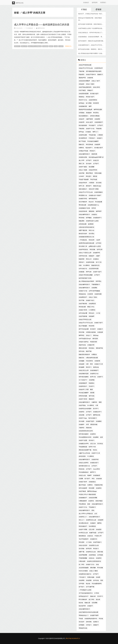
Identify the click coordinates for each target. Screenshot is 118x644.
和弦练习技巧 (90, 97)
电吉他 (88, 584)
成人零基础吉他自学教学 (86, 281)
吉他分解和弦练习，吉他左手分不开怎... (91, 45)
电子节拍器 (82, 141)
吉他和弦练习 (83, 386)
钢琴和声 (99, 211)
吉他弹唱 (82, 580)
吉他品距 (82, 84)
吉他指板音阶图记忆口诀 (86, 237)
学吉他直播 (99, 202)
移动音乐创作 (83, 234)
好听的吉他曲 (83, 396)
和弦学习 (89, 367)
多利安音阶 (82, 456)
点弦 (96, 514)
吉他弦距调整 (93, 498)
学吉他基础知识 (84, 472)
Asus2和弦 (96, 469)
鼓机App (96, 335)
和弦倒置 (92, 488)
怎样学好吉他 (83, 256)
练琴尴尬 (89, 218)
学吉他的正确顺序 (93, 141)
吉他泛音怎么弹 (84, 370)
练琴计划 (93, 377)
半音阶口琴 (98, 536)
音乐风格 (82, 549)
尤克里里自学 (99, 68)
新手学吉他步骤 (84, 329)
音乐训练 (99, 183)
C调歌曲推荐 (83, 501)
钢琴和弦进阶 (98, 109)
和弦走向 (92, 313)
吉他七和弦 (96, 87)
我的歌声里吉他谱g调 (85, 109)
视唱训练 (92, 211)
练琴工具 (82, 186)
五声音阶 (82, 584)
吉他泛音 (96, 160)
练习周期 (89, 103)
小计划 (98, 313)
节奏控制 (99, 129)
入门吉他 (89, 542)
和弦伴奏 (82, 332)
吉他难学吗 (96, 253)
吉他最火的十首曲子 (95, 195)
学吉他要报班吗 (97, 584)
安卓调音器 (92, 526)
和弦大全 (92, 230)
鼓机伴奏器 (99, 501)
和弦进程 (82, 542)
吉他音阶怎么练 (94, 545)
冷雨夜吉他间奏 (91, 332)
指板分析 (93, 596)
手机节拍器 (94, 179)
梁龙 (93, 510)
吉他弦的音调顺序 (84, 81)
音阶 (102, 580)
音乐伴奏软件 (83, 202)
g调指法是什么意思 (95, 246)
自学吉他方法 (83, 269)
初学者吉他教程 (84, 377)
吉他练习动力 (90, 300)
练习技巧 (87, 479)
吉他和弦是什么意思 (92, 221)
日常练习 (89, 625)
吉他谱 (98, 577)
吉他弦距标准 (83, 211)
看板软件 (92, 399)
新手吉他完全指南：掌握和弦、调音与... (91, 49)
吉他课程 (96, 437)
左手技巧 (100, 125)
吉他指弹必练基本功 (91, 619)
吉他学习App (83, 418)
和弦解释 (82, 367)
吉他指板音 (97, 475)
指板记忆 (82, 144)
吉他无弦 (90, 536)
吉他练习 (100, 138)
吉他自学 (82, 119)
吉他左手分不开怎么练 (86, 68)
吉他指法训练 (83, 157)
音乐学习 (18, 46)
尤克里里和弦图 (94, 269)
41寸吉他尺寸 (83, 380)
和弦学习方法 (83, 100)
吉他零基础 (92, 555)
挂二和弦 (82, 564)
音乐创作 (89, 164)
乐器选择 (46, 46)
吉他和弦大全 (94, 374)
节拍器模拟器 (83, 447)
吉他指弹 (97, 144)
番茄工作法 (91, 307)
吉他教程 (99, 421)
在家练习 (96, 622)
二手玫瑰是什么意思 (85, 590)
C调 (97, 405)
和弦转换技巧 (83, 526)
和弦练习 (92, 151)
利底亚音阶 (94, 342)
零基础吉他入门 (84, 615)
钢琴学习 (93, 472)
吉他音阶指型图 (84, 94)
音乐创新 (82, 421)
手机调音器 (82, 504)
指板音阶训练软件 (84, 354)
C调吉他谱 (82, 561)
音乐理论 (92, 234)
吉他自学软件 (83, 183)
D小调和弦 (91, 405)
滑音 (91, 364)
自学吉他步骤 (83, 313)
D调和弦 (81, 148)
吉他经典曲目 (99, 192)
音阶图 (92, 393)
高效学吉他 (82, 345)
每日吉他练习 (93, 418)
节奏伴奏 (82, 71)
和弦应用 (92, 240)
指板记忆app (97, 186)
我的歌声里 (82, 78)
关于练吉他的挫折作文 (86, 593)
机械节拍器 (93, 533)
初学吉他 (82, 351)
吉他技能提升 (83, 383)
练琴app (81, 132)
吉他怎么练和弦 (84, 463)
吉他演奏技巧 (94, 370)
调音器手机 (99, 348)
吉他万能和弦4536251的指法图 (88, 612)
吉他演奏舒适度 (84, 374)
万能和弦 (82, 428)
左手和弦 (99, 243)
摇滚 (89, 504)
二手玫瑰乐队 (83, 240)
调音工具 (82, 164)
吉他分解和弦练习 (84, 154)
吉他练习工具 (99, 364)
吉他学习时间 (83, 399)
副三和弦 (92, 599)
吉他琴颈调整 (83, 555)
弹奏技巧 (90, 90)
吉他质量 (89, 580)
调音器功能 (94, 424)
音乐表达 (100, 444)
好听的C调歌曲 (95, 116)
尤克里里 (90, 294)
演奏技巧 (96, 625)
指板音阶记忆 (96, 265)
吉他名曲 (99, 479)
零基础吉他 (82, 294)
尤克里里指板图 (84, 568)
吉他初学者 (95, 459)
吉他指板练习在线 (84, 208)
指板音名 (82, 358)
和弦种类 (92, 326)
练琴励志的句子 (84, 596)
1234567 (81, 176)
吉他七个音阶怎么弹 (85, 253)
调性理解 (93, 568)
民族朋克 (82, 74)
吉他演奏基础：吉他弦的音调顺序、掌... (91, 37)
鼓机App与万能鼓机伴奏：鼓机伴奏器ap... (90, 19)
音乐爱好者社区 (84, 523)
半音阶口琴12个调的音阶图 (87, 494)
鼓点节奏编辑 (83, 326)
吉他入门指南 (83, 170)
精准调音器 (82, 536)
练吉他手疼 (82, 606)
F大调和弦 (91, 456)
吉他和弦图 (98, 294)
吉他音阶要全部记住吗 (86, 431)
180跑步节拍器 (83, 151)
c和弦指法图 (83, 224)
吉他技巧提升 (90, 421)
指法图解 (92, 167)
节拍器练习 (92, 507)
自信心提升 (89, 122)
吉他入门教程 (94, 571)
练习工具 (99, 262)
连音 (102, 437)
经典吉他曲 (91, 577)
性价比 (95, 450)
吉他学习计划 (90, 129)
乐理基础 (82, 113)
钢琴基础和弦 (93, 199)
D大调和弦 (86, 265)
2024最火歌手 (98, 148)
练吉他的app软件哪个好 (96, 157)
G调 (87, 364)
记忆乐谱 (92, 529)
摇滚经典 (94, 154)
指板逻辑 (82, 221)
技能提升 (92, 256)
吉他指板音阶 (83, 106)
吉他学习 (100, 377)
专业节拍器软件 (84, 539)
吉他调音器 (92, 304)
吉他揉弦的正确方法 (85, 574)
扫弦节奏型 (82, 90)
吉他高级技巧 (99, 122)
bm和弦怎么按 (83, 533)
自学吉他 (96, 580)
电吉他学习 (89, 148)
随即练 (99, 523)
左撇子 (98, 256)
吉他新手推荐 (94, 615)
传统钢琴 (92, 316)
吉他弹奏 (92, 380)
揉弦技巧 (89, 186)
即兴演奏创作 (83, 599)
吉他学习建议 (83, 167)
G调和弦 (90, 485)
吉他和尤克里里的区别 (94, 561)
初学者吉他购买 (84, 434)
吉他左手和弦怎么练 (85, 319)
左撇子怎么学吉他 (84, 453)
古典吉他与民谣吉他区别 (86, 227)
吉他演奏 (82, 415)
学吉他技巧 (92, 125)
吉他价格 (90, 78)
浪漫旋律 (89, 113)
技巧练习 (82, 587)
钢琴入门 (95, 132)
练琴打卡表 (92, 447)
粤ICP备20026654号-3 (73, 638)
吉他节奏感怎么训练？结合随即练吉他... (91, 28)
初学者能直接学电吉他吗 (94, 71)
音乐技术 (82, 622)
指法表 (98, 599)
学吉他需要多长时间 (85, 437)
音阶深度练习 (83, 189)
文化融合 (88, 132)
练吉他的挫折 (83, 125)
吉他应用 (82, 122)
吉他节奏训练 (83, 304)
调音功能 (100, 552)
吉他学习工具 (96, 453)
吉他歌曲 (82, 272)
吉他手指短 (82, 405)
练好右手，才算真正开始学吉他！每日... (91, 14)
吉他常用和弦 (93, 100)
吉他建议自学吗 (84, 444)
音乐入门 (82, 520)
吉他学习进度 (83, 440)
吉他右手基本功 (91, 74)
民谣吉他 (82, 469)
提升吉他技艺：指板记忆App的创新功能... (91, 41)
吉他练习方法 (90, 564)
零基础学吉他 (83, 628)
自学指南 (100, 555)
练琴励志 (82, 103)
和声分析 (89, 272)
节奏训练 (82, 129)
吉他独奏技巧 (83, 498)
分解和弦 (94, 402)
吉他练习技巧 (99, 323)
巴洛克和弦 (89, 361)
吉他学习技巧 (97, 272)
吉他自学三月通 (84, 389)
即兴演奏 (100, 568)
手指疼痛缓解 (83, 558)
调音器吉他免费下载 (85, 450)
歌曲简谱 (82, 259)
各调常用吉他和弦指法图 (86, 243)
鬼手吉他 (92, 396)
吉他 (56, 46)
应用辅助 (82, 625)
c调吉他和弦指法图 (92, 358)
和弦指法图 (82, 307)
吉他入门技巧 (96, 81)
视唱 (100, 402)
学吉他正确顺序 (84, 393)
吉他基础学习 (97, 218)
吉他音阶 (99, 529)
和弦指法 (92, 348)
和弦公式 (89, 259)
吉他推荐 (101, 520)
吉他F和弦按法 (83, 249)
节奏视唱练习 (96, 284)
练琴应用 (89, 549)
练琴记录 (100, 249)
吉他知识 (86, 2)
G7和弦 (97, 593)
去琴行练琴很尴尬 (94, 291)
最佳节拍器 (82, 485)
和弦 (93, 479)
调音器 (95, 176)
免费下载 (82, 552)
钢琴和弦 (82, 335)
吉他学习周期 (83, 529)
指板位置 (87, 603)
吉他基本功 (94, 539)
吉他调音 (97, 119)
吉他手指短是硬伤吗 (85, 87)
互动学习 (92, 386)
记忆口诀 (93, 444)
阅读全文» (68, 46)
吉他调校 (94, 288)
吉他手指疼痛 (83, 316)
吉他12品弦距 (83, 545)
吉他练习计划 (83, 291)
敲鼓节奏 (89, 351)
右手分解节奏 (90, 587)
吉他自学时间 (93, 170)
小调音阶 (100, 135)
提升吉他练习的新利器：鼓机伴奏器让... (91, 24)
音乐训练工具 (83, 246)
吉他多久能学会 (84, 342)
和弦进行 (89, 176)
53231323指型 (83, 571)
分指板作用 (91, 345)
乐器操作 (93, 523)
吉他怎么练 (82, 475)
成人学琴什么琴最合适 (35, 46)
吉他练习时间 (83, 310)
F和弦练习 (92, 138)
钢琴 (51, 46)
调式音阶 (95, 339)
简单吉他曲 (98, 173)
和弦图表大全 (83, 195)
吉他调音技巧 (83, 297)
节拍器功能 (92, 135)
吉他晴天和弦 (83, 199)
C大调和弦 (92, 310)
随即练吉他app (92, 491)
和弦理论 (96, 113)
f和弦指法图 (82, 205)
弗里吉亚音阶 (83, 348)
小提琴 (61, 46)
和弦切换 (92, 249)
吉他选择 (82, 364)
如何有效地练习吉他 (85, 278)
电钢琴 (89, 475)
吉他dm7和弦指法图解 (86, 275)
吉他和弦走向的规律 (85, 409)
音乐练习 (92, 440)
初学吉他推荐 (83, 488)
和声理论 (99, 281)
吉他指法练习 (94, 463)
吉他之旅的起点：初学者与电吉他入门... (91, 33)
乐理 (87, 424)
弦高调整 (95, 603)
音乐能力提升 (94, 94)
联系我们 (103, 2)
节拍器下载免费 (84, 179)
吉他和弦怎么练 (91, 552)
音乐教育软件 (83, 138)
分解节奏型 (89, 119)
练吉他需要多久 (84, 116)
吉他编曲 (82, 361)
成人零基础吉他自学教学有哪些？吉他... (91, 53)
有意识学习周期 (94, 189)
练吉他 (81, 603)
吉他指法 (96, 259)
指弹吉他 (96, 367)
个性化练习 (82, 577)
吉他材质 (97, 361)
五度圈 (81, 479)
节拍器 (81, 619)
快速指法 (92, 383)
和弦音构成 (89, 144)
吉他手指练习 (97, 542)
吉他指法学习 (97, 412)
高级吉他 (89, 428)
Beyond (91, 202)
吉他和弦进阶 (83, 135)
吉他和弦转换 (90, 262)
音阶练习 (82, 262)
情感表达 (82, 97)
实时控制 (89, 622)
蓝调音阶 (91, 224)
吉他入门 (89, 335)
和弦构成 (82, 218)
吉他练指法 (92, 482)
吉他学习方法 (83, 507)
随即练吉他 (97, 415)
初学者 (94, 208)
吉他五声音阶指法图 (85, 65)
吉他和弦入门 (83, 517)
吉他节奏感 (82, 491)
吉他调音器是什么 (93, 205)
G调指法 (94, 354)
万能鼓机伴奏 (98, 485)
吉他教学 (82, 424)
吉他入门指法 (93, 297)
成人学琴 (25, 46)
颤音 (92, 389)
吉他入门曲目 (90, 84)
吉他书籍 (82, 173)
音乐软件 (93, 329)
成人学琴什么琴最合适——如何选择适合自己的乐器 (42, 25)
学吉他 (101, 619)
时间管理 (96, 103)
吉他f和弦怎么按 (91, 520)
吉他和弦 (82, 412)
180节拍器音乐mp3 (85, 339)
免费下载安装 (83, 230)
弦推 (80, 265)
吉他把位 (94, 214)
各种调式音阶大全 (84, 466)
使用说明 (95, 2)
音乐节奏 (82, 300)
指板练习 (100, 74)
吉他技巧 (90, 606)
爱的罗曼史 (89, 173)
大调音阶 (92, 183)
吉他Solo (92, 558)
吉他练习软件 (83, 482)
